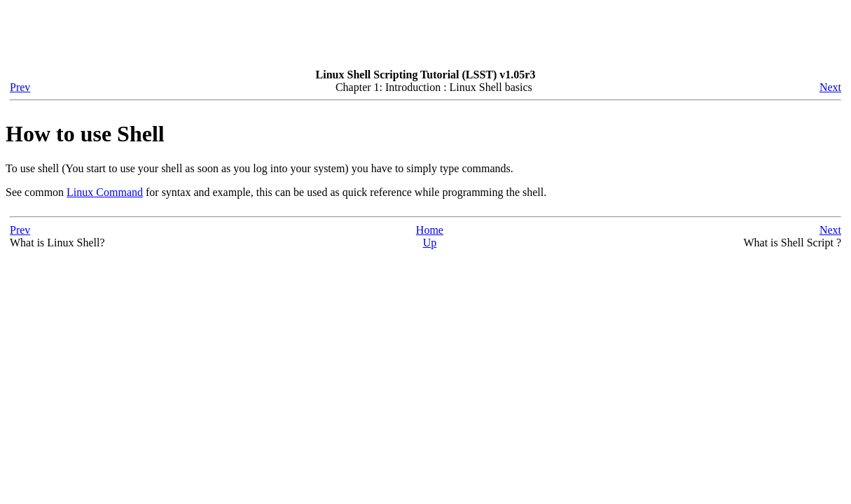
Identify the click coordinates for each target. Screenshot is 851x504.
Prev (20, 87)
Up (430, 243)
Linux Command (105, 192)
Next (830, 87)
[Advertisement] (261, 37)
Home (430, 230)
